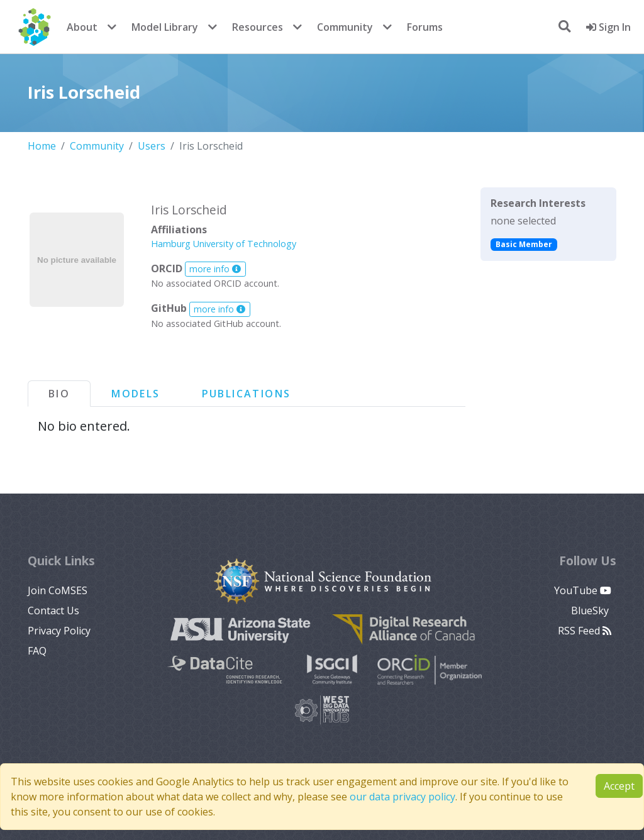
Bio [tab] (59, 394)
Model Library (165, 27)
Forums (425, 27)
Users (152, 146)
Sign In (608, 27)
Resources (258, 27)
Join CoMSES (58, 590)
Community (345, 27)
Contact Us (53, 611)
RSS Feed (585, 631)
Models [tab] (136, 394)
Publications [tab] (247, 394)
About (82, 27)
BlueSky (591, 611)
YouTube (583, 590)
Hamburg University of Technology (224, 244)
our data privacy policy (402, 797)
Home (42, 146)
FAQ (37, 651)
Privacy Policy (59, 631)
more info (215, 269)
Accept (619, 786)
